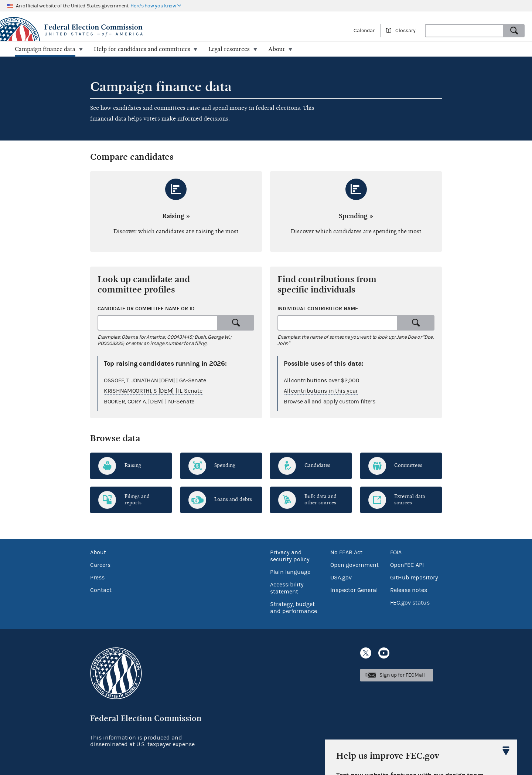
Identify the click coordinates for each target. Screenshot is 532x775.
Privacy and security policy (290, 556)
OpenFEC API (407, 565)
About (98, 552)
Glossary (405, 31)
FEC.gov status (410, 603)
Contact (101, 590)
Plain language (290, 572)
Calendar (364, 31)
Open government (354, 565)
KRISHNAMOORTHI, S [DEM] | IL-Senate (153, 391)
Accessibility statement (287, 588)
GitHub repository (414, 578)
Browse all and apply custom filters (330, 402)
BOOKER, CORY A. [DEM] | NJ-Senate (149, 402)
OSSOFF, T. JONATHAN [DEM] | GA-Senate (155, 380)
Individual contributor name (318, 309)
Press (97, 578)
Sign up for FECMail (402, 675)
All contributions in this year (321, 391)
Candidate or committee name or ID (146, 309)
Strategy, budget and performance (294, 608)
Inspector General (354, 590)
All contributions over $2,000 (321, 380)
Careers (100, 565)
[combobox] (464, 31)
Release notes (409, 590)
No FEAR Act (346, 552)
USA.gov (341, 578)
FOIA (396, 552)
